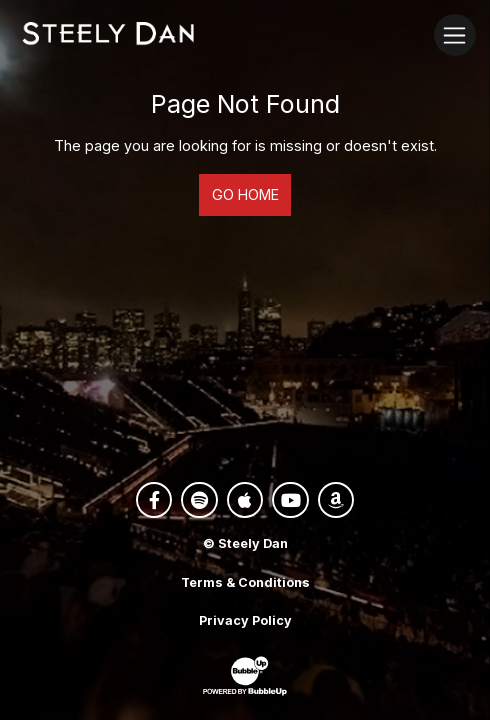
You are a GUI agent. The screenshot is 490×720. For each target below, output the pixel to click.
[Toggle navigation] (454, 34)
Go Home (245, 194)
